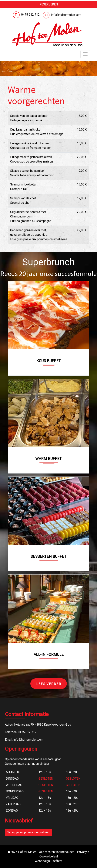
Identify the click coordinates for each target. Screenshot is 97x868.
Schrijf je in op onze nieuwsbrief (28, 832)
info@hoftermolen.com (66, 15)
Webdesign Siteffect (48, 861)
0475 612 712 (30, 15)
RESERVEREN (49, 4)
